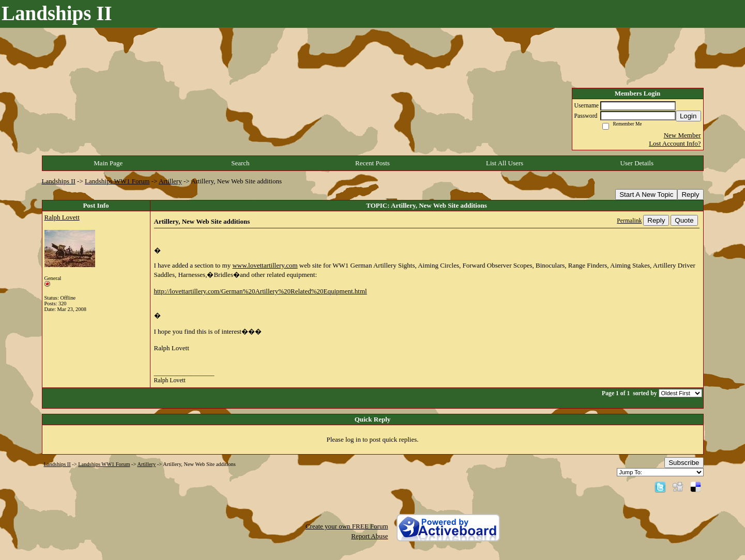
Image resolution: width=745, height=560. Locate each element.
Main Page (108, 163)
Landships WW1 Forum (117, 181)
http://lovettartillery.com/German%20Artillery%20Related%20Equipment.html (261, 291)
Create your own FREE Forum (347, 526)
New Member (682, 135)
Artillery (170, 181)
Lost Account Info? (675, 143)
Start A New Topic (646, 195)
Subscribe (684, 463)
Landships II (59, 181)
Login (688, 116)
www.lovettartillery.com (265, 265)
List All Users (505, 163)
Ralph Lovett (62, 217)
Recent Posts (373, 163)
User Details (637, 163)
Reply (690, 195)
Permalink (629, 221)
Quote (684, 220)
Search (240, 163)
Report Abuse (369, 536)
